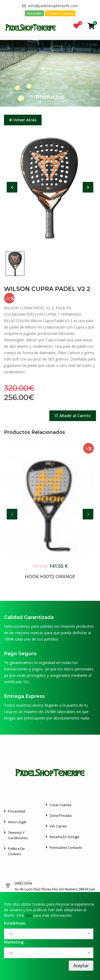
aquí (29, 915)
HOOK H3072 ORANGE (50, 577)
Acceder (34, 13)
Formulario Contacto (66, 847)
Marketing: (14, 942)
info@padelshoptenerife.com (50, 6)
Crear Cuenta (60, 13)
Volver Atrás (23, 120)
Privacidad (17, 811)
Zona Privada (61, 815)
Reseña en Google (65, 837)
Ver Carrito (58, 826)
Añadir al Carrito (73, 416)
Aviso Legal (17, 822)
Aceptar (81, 966)
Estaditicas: (15, 923)
